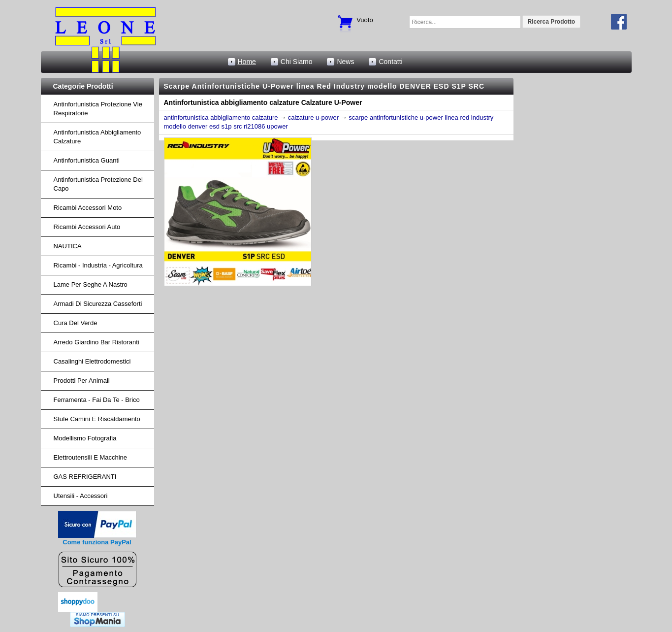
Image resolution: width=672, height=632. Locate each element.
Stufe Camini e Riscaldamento (97, 419)
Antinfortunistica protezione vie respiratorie (98, 109)
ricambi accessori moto (88, 208)
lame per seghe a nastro (91, 284)
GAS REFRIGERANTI (85, 477)
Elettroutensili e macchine (91, 457)
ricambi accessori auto (87, 227)
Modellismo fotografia (85, 438)
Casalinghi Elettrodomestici (92, 361)
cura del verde (76, 323)
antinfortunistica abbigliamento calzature (221, 117)
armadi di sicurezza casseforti (98, 304)
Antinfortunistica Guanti (87, 160)
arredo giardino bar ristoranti (96, 342)
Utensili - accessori (81, 496)
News (345, 62)
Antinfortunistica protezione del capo (98, 184)
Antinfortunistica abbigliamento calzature (97, 137)
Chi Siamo (297, 62)
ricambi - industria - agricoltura (98, 265)
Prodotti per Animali (82, 381)
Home (247, 62)
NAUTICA (68, 246)
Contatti (390, 62)
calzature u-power (313, 117)
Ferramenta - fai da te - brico (97, 400)
